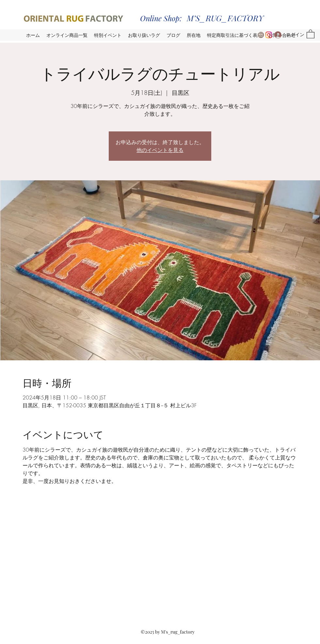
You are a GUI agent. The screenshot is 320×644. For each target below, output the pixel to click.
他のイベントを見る (160, 150)
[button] (311, 34)
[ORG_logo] (261, 35)
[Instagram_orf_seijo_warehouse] (269, 35)
